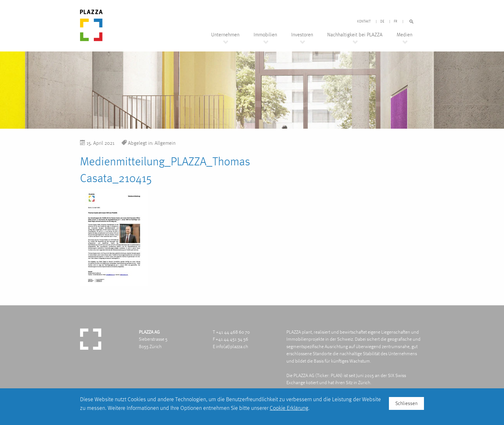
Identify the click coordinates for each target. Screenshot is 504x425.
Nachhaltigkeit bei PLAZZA (355, 35)
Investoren (302, 35)
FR (396, 22)
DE (382, 22)
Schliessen (406, 403)
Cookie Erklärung (289, 408)
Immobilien (265, 35)
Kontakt (364, 22)
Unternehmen (225, 35)
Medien (405, 35)
